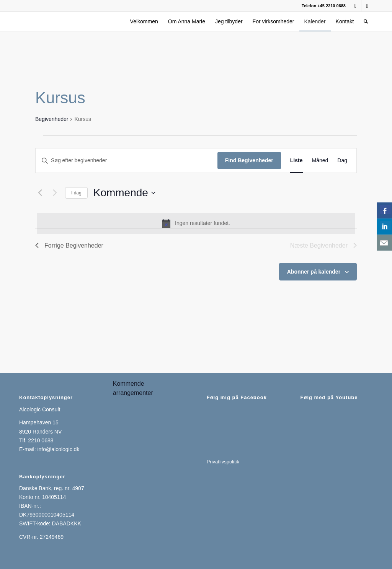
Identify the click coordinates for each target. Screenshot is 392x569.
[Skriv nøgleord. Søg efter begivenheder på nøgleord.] (127, 161)
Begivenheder (52, 119)
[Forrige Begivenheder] (40, 193)
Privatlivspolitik (223, 462)
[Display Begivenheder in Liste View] (296, 161)
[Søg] (366, 21)
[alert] (196, 223)
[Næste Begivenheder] (55, 193)
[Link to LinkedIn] (367, 6)
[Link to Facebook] (355, 6)
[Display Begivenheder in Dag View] (342, 161)
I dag (76, 193)
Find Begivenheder (249, 160)
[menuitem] (144, 21)
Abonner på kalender (314, 272)
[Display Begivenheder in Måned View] (320, 161)
